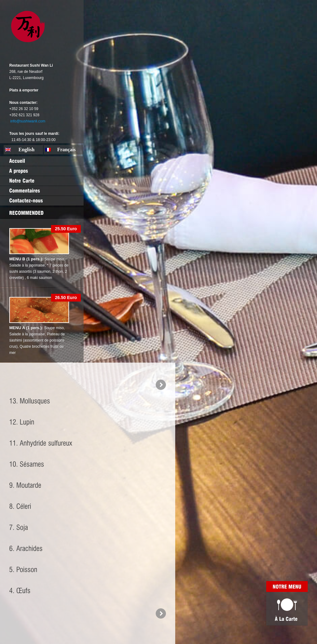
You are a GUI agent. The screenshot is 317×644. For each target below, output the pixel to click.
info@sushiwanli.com (28, 121)
